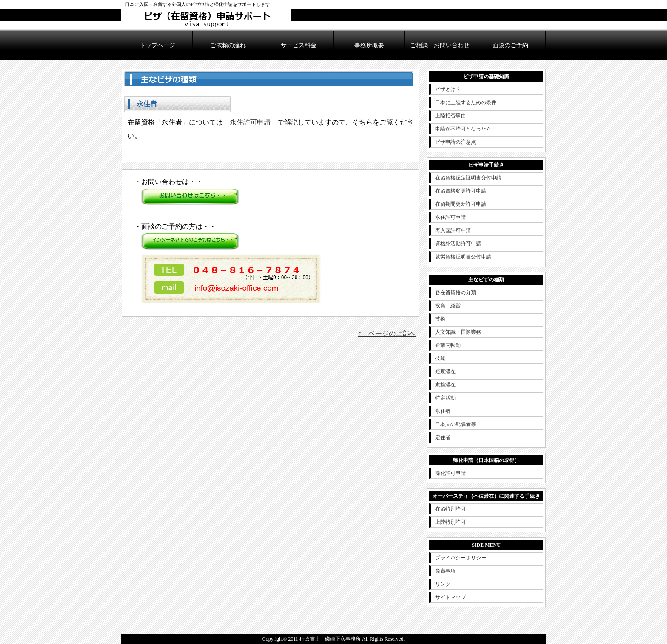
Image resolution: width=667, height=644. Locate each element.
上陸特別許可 (450, 522)
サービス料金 (299, 45)
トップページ (157, 45)
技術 (440, 319)
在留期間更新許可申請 (461, 204)
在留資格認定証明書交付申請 (468, 178)
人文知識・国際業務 (458, 332)
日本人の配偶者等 (456, 424)
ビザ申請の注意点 (456, 142)
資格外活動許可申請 (458, 244)
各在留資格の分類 (456, 292)
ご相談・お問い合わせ (440, 45)
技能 (440, 358)
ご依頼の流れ (228, 45)
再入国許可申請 (453, 230)
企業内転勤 (448, 345)
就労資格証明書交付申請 (463, 257)
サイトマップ (450, 597)
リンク (443, 584)
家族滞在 (445, 385)
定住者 (443, 437)
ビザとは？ (448, 89)
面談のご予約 (510, 45)
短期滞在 (445, 372)
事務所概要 (369, 45)
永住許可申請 (250, 122)
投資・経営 (448, 306)
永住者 (443, 411)
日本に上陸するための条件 (466, 102)
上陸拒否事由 (450, 116)
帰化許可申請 (450, 473)
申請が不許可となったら (463, 129)
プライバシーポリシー (461, 558)
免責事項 (445, 571)
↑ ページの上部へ (387, 333)
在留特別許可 (450, 509)
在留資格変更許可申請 (461, 191)
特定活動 (445, 398)
